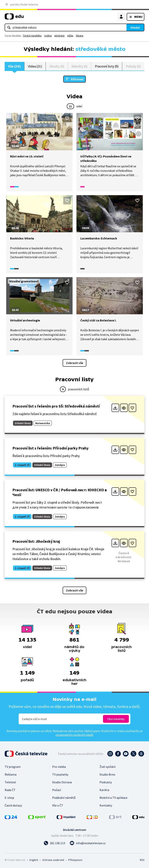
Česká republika (32, 36)
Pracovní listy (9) (107, 66)
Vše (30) (14, 66)
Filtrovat (77, 79)
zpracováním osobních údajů (74, 735)
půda (70, 36)
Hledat (135, 27)
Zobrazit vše (74, 363)
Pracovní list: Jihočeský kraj (36, 541)
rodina (48, 36)
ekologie (59, 36)
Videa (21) (35, 66)
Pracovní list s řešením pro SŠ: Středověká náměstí (56, 406)
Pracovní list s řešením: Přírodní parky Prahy (50, 448)
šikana (80, 36)
